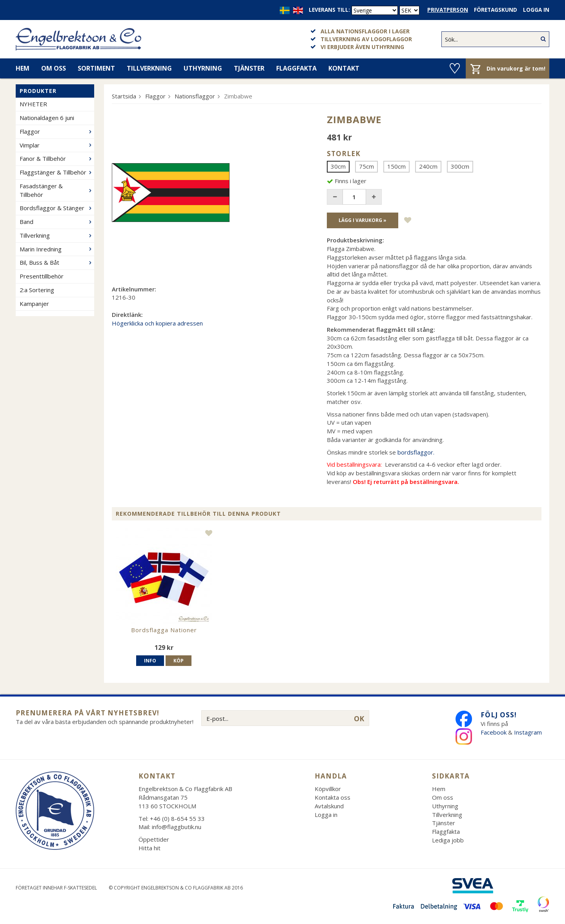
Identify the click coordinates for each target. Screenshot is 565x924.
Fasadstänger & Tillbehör (57, 190)
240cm (428, 166)
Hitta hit (149, 848)
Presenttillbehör (42, 276)
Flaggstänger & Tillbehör (57, 172)
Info (150, 661)
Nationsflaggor (195, 96)
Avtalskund (329, 806)
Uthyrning (203, 68)
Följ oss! (499, 715)
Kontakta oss (333, 797)
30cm (338, 166)
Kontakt (344, 68)
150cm (396, 166)
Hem (23, 68)
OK (359, 718)
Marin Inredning (57, 249)
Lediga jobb (448, 840)
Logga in (536, 10)
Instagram (529, 732)
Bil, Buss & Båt (57, 262)
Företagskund (496, 10)
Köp (179, 661)
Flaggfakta (296, 68)
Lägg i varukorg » (363, 220)
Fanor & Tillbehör (57, 158)
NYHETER (33, 104)
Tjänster (249, 68)
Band (57, 222)
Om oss (54, 68)
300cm (460, 166)
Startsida (124, 96)
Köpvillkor (328, 789)
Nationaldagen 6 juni (47, 118)
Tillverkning (149, 68)
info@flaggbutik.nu (177, 827)
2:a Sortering (37, 290)
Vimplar (57, 145)
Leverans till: (329, 10)
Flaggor (57, 131)
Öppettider (154, 839)
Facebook (494, 732)
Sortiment (96, 68)
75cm (366, 166)
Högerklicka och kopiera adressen (157, 323)
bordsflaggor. (416, 452)
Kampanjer (34, 304)
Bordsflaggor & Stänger (57, 208)
